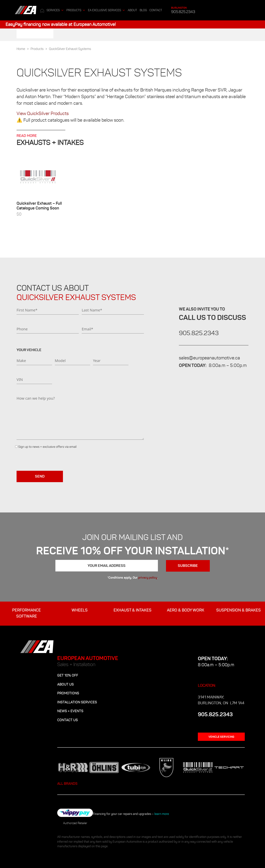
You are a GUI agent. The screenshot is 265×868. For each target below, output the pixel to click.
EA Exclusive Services (107, 10)
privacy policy (148, 578)
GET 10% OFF (68, 675)
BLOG (143, 10)
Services (55, 10)
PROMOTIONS (68, 693)
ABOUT (132, 10)
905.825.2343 (183, 10)
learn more (162, 814)
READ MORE (27, 136)
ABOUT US (66, 684)
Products (76, 10)
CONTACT (156, 10)
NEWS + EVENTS (70, 711)
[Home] (42, 10)
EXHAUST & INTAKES (132, 610)
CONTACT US (68, 720)
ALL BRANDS (67, 784)
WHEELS (80, 610)
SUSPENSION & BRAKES (239, 610)
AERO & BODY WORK (186, 610)
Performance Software (26, 613)
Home (21, 49)
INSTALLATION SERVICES (77, 702)
